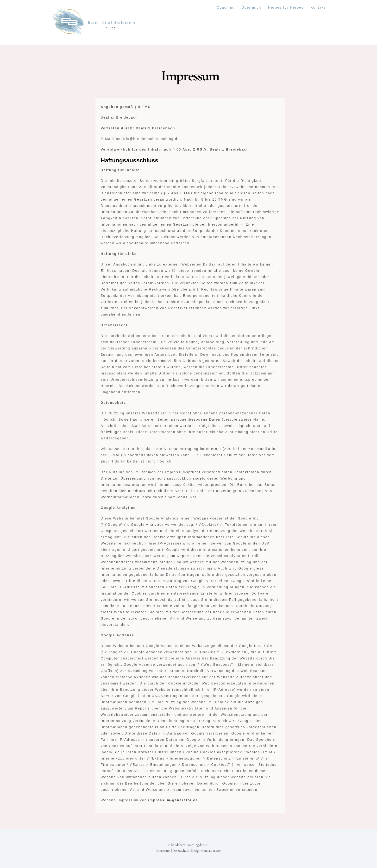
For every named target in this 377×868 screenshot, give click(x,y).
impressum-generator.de (173, 800)
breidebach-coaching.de (187, 845)
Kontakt (318, 7)
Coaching (226, 7)
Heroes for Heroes (286, 7)
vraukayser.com (211, 851)
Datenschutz (181, 851)
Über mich (251, 7)
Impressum (163, 851)
